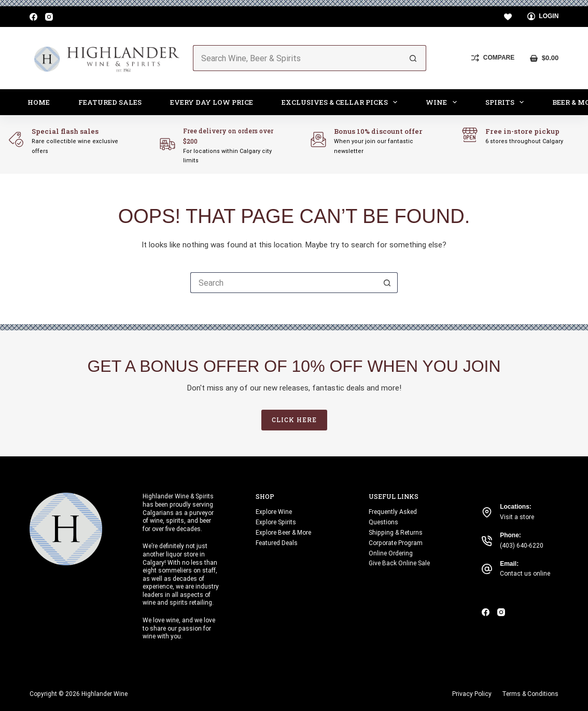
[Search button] (413, 58)
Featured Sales (110, 102)
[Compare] (493, 58)
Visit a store (517, 517)
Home (39, 102)
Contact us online (525, 574)
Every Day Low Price (212, 102)
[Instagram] (49, 17)
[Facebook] (33, 17)
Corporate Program (396, 543)
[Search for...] (297, 58)
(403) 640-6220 (522, 546)
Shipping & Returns (396, 533)
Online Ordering (391, 553)
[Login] (543, 17)
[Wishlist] (508, 17)
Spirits (507, 102)
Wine (443, 102)
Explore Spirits (276, 522)
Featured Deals (277, 543)
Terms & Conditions (530, 694)
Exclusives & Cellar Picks (342, 102)
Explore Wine (274, 512)
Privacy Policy (472, 694)
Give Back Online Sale (399, 563)
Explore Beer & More (283, 533)
